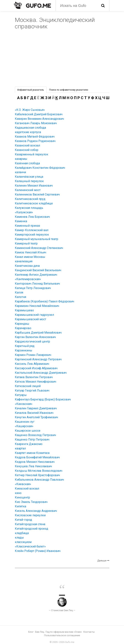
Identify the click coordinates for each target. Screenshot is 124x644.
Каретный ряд (25, 346)
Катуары (21, 395)
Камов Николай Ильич (30, 252)
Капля (19, 292)
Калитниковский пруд (30, 199)
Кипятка (20, 506)
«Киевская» (23, 484)
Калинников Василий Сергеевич (37, 194)
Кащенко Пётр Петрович (32, 440)
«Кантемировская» (28, 279)
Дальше (102, 561)
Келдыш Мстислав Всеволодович (39, 471)
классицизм (23, 542)
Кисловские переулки (30, 515)
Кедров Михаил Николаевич (35, 462)
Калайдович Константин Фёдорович (40, 168)
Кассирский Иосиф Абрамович (36, 368)
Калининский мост (28, 190)
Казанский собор (27, 150)
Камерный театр (26, 243)
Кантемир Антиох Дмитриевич (36, 275)
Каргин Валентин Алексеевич (35, 337)
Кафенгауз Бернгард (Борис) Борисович (43, 399)
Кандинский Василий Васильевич (38, 270)
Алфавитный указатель (31, 90)
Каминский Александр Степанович (39, 248)
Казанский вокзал (27, 145)
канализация (24, 261)
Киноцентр (22, 497)
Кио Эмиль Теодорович (31, 502)
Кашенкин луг (25, 422)
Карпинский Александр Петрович (38, 359)
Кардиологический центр (32, 341)
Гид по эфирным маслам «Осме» (64, 632)
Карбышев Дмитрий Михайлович (38, 333)
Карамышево (24, 310)
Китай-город (23, 520)
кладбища (22, 533)
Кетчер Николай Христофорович (37, 475)
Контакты (89, 632)
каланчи (20, 172)
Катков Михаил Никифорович (35, 382)
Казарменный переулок (32, 154)
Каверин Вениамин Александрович (39, 119)
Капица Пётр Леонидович (33, 288)
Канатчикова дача (27, 266)
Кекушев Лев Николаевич (33, 466)
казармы (21, 159)
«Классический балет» (30, 546)
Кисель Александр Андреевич (36, 511)
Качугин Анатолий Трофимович (36, 417)
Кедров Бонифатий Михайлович (37, 457)
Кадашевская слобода (30, 128)
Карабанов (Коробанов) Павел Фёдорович (44, 301)
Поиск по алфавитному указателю (69, 90)
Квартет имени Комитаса (32, 453)
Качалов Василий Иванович (34, 413)
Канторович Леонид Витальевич (37, 284)
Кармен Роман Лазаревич (33, 355)
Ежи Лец (40, 632)
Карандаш (22, 324)
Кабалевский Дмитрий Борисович (39, 114)
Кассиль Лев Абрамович (32, 364)
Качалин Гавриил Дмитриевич (36, 408)
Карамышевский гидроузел (34, 315)
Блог (31, 632)
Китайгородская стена (30, 524)
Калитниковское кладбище (34, 203)
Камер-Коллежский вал (32, 230)
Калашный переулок (29, 181)
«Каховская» (24, 404)
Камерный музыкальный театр (37, 239)
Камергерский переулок (32, 235)
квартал (20, 448)
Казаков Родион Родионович (35, 141)
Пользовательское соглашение (62, 635)
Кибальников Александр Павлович (39, 480)
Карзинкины (24, 350)
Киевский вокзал (27, 489)
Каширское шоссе (28, 431)
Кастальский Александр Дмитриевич (41, 373)
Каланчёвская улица (29, 177)
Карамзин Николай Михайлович (37, 306)
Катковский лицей (28, 386)
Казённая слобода (27, 163)
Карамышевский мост (30, 319)
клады (19, 538)
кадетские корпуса (28, 132)
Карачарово (23, 328)
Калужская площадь (29, 208)
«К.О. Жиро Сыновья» (30, 110)
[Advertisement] (62, 59)
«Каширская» (24, 426)
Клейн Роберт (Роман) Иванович (38, 551)
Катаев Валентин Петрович (34, 377)
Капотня (20, 297)
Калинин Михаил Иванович (34, 186)
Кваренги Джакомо (29, 444)
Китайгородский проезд (32, 529)
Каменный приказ (27, 226)
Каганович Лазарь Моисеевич (36, 123)
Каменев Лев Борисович (32, 217)
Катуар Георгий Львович (32, 391)
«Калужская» (24, 212)
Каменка (21, 221)
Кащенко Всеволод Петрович (35, 435)
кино (18, 493)
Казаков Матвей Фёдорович (35, 137)
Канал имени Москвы (30, 257)
